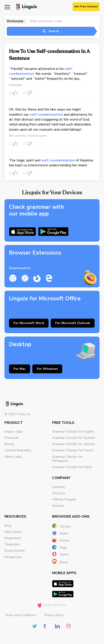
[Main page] (26, 7)
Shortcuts (11, 438)
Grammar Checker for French (73, 450)
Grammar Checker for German (73, 444)
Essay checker (15, 551)
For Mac (20, 369)
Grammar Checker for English (73, 432)
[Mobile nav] (7, 7)
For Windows (47, 369)
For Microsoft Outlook (73, 323)
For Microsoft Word (29, 323)
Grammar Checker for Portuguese (67, 459)
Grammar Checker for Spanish (74, 438)
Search (50, 31)
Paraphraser (13, 557)
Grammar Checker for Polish (72, 467)
